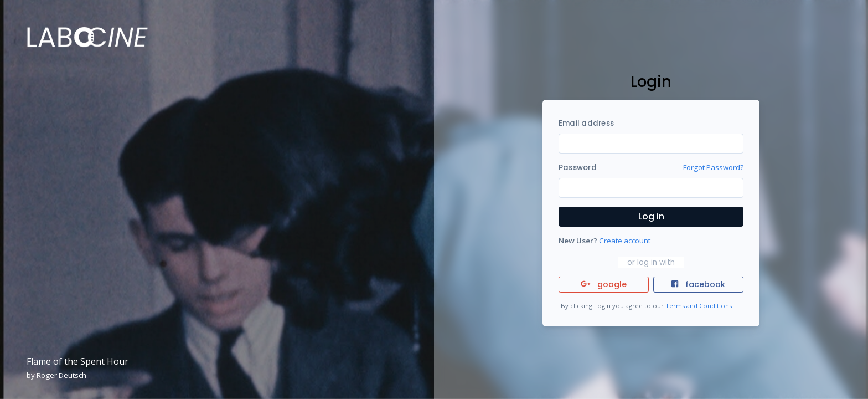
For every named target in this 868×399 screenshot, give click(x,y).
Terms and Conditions (699, 306)
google (604, 284)
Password (578, 168)
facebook (698, 284)
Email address (586, 123)
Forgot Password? (713, 167)
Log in (651, 216)
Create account (625, 241)
